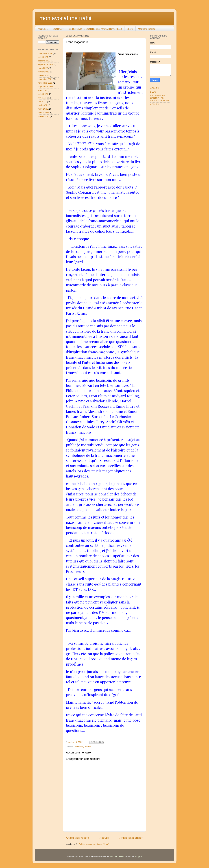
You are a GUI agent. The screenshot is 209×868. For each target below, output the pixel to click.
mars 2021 (43, 109)
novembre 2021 (45, 83)
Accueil (104, 838)
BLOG (130, 29)
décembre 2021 (45, 79)
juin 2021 (42, 98)
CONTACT (58, 29)
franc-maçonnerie (83, 746)
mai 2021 (42, 101)
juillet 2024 (43, 57)
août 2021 (43, 90)
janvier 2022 (44, 75)
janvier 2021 (44, 116)
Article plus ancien (131, 838)
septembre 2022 (46, 64)
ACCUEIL (43, 29)
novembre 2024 (45, 53)
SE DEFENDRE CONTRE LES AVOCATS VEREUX (95, 29)
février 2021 (43, 113)
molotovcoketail (117, 856)
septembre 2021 (46, 87)
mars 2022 (43, 68)
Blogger (139, 856)
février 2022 (43, 72)
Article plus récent (77, 838)
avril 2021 (42, 105)
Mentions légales (147, 29)
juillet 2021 (43, 94)
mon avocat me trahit (65, 18)
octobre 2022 (44, 61)
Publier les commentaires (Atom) (94, 844)
